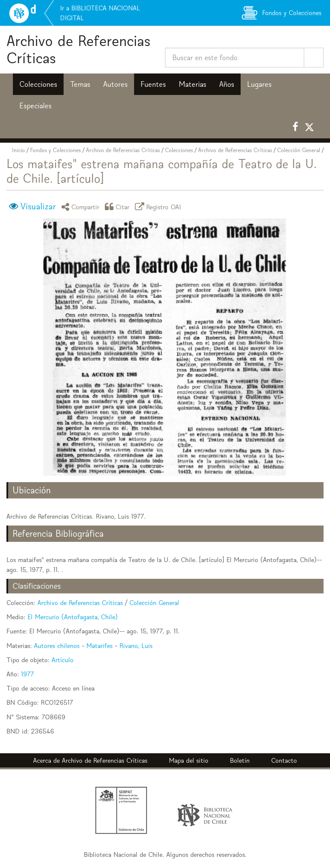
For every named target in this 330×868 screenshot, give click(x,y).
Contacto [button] (284, 760)
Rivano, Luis (136, 646)
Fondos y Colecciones (55, 150)
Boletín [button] (240, 760)
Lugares (259, 84)
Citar (119, 206)
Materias (192, 84)
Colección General (299, 150)
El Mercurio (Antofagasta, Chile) (73, 617)
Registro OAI (159, 206)
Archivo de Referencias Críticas (78, 49)
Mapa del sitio (189, 760)
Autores (115, 84)
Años (227, 84)
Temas (80, 84)
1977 (27, 674)
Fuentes (153, 84)
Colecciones (38, 84)
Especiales (35, 106)
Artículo (63, 660)
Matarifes (99, 646)
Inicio (18, 150)
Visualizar (38, 206)
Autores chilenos (57, 646)
